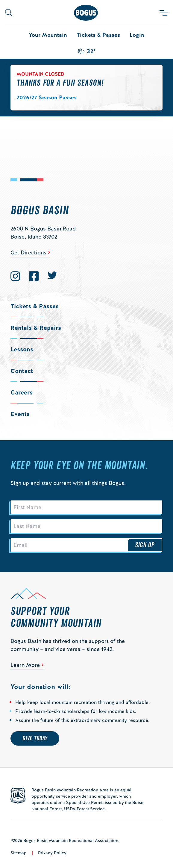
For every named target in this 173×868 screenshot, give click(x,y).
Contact (22, 371)
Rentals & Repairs (36, 328)
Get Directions (28, 252)
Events (20, 414)
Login (137, 35)
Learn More (25, 665)
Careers (22, 392)
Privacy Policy (52, 853)
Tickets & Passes (98, 35)
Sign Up (145, 545)
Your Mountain (48, 35)
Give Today (35, 738)
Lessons (22, 349)
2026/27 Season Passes (47, 97)
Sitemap (19, 853)
